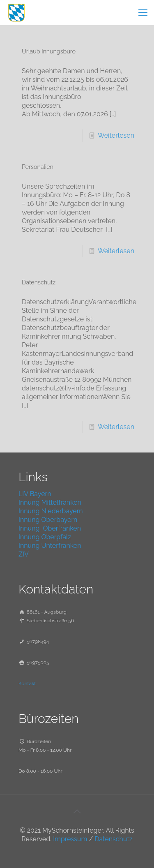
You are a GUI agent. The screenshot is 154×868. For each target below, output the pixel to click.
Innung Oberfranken (50, 528)
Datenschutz (39, 282)
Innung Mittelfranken (50, 502)
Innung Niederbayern (51, 511)
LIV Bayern (35, 494)
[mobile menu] (143, 12)
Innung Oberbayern (48, 520)
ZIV (24, 554)
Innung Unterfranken (50, 546)
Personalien (38, 167)
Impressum (70, 839)
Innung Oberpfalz (45, 537)
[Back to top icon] (77, 811)
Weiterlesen (116, 135)
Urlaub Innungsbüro (49, 51)
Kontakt (27, 683)
